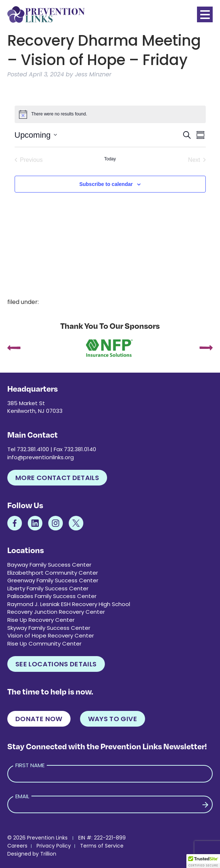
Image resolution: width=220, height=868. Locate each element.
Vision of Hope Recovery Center (51, 635)
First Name (30, 765)
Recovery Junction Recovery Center (56, 612)
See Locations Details (56, 664)
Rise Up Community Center (44, 644)
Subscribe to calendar (106, 184)
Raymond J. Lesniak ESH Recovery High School (69, 604)
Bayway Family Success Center (49, 565)
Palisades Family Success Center (52, 596)
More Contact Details (57, 478)
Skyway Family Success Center (49, 628)
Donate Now (39, 719)
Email (22, 796)
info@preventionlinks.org (41, 457)
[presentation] (14, 349)
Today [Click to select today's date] (110, 159)
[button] (203, 861)
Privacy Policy (54, 846)
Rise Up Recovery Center (41, 620)
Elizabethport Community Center (53, 573)
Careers (17, 846)
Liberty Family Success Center (48, 588)
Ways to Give (113, 719)
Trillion (48, 854)
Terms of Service (102, 846)
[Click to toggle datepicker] (36, 135)
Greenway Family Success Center (53, 580)
